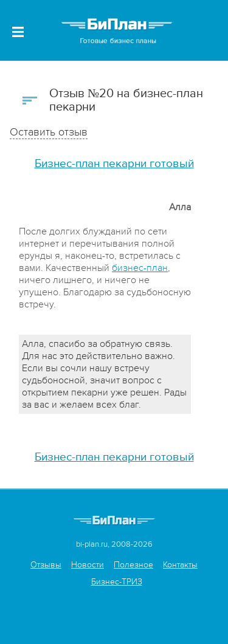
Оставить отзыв (49, 132)
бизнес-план (140, 268)
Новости (88, 565)
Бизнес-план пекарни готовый (114, 164)
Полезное (133, 565)
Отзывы (46, 565)
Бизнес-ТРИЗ (117, 582)
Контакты (180, 565)
